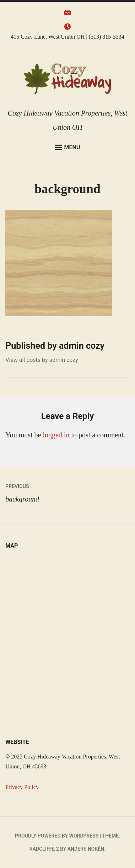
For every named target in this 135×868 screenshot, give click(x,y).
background (67, 491)
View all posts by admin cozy (42, 360)
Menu (68, 147)
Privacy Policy (22, 787)
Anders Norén (86, 849)
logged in (56, 435)
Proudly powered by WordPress (57, 836)
